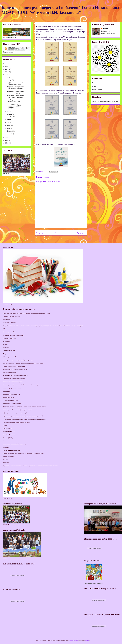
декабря (9, 80)
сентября (10, 117)
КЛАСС (106, 28)
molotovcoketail (73, 640)
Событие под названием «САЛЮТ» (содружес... (14, 106)
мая (8, 123)
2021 (7, 63)
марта (9, 128)
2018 (7, 66)
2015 (7, 75)
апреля (9, 125)
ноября (9, 111)
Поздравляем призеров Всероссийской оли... (15, 101)
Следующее (40, 233)
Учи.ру (94, 86)
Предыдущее (81, 233)
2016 (7, 72)
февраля (10, 131)
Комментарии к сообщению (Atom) (66, 238)
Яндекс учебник (97, 89)
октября (9, 114)
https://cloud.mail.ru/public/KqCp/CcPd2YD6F (105, 101)
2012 (7, 140)
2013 (7, 137)
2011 (7, 143)
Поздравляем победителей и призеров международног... (15, 88)
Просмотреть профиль (108, 33)
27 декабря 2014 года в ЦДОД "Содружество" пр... (16, 83)
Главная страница (61, 233)
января (9, 134)
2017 (7, 69)
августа (9, 120)
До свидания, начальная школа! (94, 583)
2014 (7, 77)
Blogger (87, 640)
